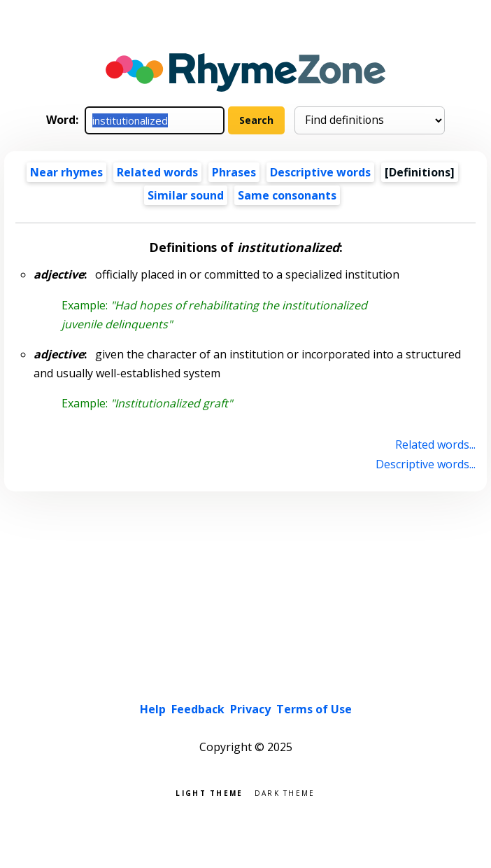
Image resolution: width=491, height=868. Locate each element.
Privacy (250, 709)
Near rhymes (66, 172)
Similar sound (186, 195)
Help (153, 709)
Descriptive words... (426, 464)
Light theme (209, 792)
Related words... (435, 444)
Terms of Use (314, 709)
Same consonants (287, 195)
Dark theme (285, 792)
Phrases (234, 172)
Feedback (198, 709)
